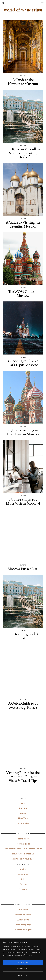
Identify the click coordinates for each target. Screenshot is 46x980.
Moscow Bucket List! (23, 569)
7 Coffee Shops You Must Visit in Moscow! (23, 501)
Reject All (23, 975)
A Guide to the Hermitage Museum (23, 82)
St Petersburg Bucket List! (23, 636)
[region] (23, 959)
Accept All (23, 962)
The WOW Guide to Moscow (23, 294)
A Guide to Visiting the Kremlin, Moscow (23, 224)
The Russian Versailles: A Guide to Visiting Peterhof (23, 153)
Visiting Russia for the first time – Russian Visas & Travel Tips (23, 777)
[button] (43, 3)
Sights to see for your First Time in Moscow (23, 432)
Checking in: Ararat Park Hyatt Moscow (23, 363)
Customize (23, 969)
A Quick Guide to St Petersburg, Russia (23, 705)
